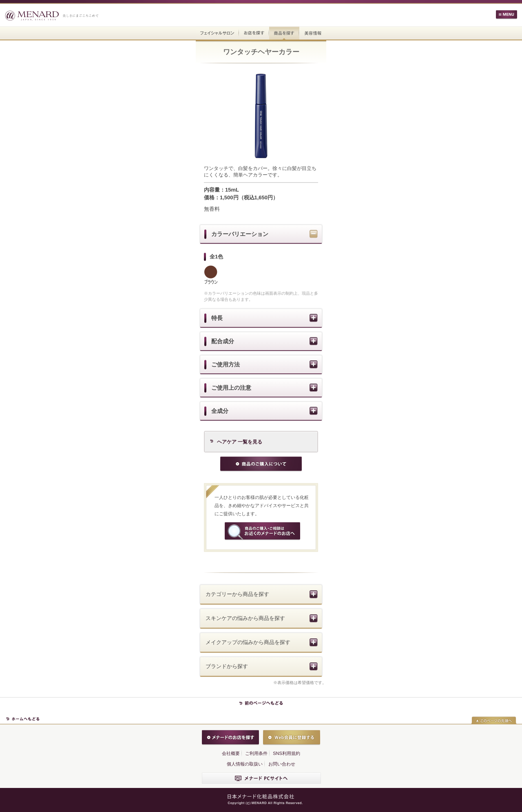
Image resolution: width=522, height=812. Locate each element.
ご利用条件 (256, 753)
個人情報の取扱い (245, 764)
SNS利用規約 (286, 753)
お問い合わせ (282, 764)
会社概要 (231, 753)
